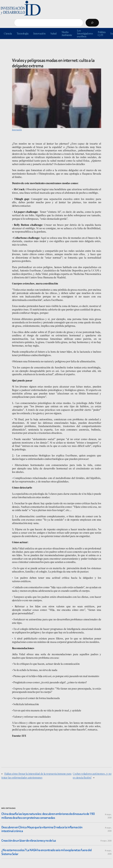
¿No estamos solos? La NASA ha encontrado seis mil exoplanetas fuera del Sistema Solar (46, 852)
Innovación (17, 130)
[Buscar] (92, 23)
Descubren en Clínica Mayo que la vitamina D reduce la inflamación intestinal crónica (42, 829)
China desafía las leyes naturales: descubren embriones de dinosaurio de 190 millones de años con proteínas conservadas (48, 816)
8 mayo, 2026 (106, 841)
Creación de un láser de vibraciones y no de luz (29, 841)
